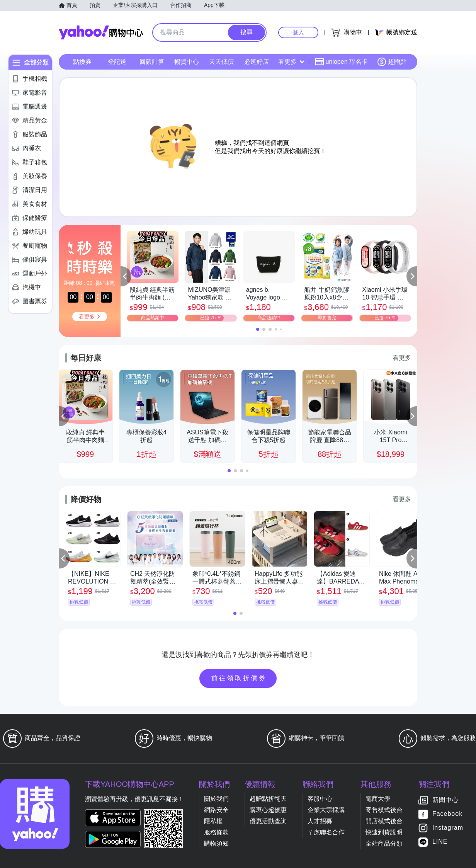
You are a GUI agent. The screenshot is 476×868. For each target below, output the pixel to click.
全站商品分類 (384, 843)
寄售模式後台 (384, 810)
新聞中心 (445, 800)
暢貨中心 (187, 62)
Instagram (448, 828)
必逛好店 (257, 62)
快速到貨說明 (384, 832)
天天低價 (221, 62)
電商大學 (378, 799)
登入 (298, 32)
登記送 (117, 62)
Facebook (447, 814)
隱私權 (213, 821)
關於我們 (216, 799)
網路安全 (216, 810)
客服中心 (320, 799)
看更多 (291, 62)
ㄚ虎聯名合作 (326, 832)
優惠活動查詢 (268, 821)
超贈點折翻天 (268, 799)
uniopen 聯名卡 (341, 62)
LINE (440, 842)
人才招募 (320, 821)
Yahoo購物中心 (101, 32)
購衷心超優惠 (268, 810)
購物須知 (216, 843)
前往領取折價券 (239, 678)
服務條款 (216, 832)
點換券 (82, 62)
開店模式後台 (384, 821)
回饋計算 (152, 62)
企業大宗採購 (326, 810)
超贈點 (392, 62)
